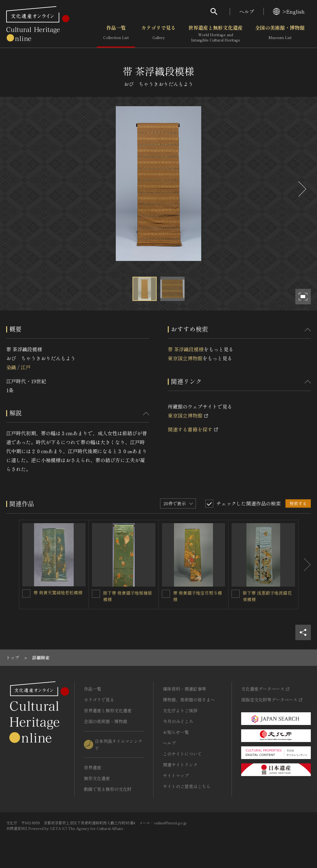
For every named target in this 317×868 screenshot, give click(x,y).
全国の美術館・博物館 (280, 34)
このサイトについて (182, 754)
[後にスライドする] (302, 189)
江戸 (26, 367)
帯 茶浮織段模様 (186, 349)
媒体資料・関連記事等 (185, 689)
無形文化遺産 (97, 778)
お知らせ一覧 (176, 732)
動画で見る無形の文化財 (108, 789)
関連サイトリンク (180, 765)
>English (289, 11)
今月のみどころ (178, 721)
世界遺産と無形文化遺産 (215, 34)
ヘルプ (247, 11)
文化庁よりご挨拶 (180, 710)
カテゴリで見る (158, 34)
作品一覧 (116, 34)
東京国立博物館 (185, 358)
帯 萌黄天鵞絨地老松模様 (58, 592)
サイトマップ (176, 775)
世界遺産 (93, 767)
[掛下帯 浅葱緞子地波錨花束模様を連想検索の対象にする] (236, 594)
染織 (11, 367)
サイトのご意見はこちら (187, 786)
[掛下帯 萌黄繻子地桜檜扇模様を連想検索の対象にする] (96, 594)
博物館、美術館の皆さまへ (189, 700)
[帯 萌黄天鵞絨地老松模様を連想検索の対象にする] (26, 593)
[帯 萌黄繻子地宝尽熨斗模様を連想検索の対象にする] (166, 594)
